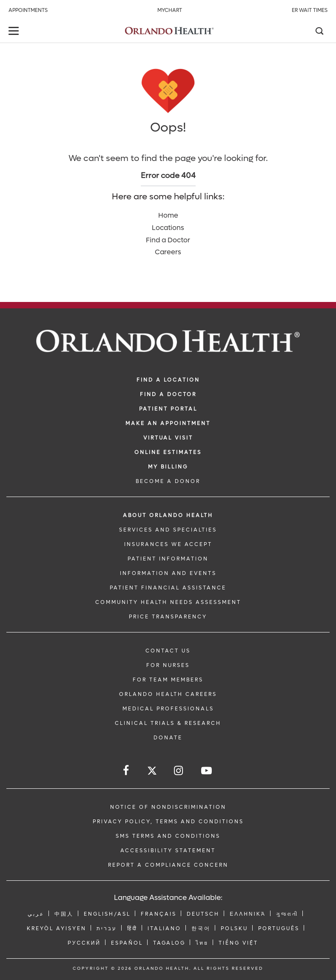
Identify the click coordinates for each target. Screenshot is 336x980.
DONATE (168, 738)
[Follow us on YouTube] (207, 771)
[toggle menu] (15, 32)
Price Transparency (168, 617)
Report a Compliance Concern (168, 865)
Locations (168, 228)
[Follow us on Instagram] (179, 771)
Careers (168, 252)
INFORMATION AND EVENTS (168, 573)
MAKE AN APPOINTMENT (168, 423)
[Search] (319, 32)
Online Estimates (168, 452)
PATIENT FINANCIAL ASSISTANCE (168, 588)
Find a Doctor (168, 240)
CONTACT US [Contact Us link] (168, 651)
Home (168, 215)
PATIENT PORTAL (168, 409)
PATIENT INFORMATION (168, 559)
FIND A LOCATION (168, 380)
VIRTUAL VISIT (168, 438)
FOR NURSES (168, 665)
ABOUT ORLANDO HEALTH (168, 515)
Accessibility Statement (168, 851)
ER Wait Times (310, 10)
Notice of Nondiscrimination (168, 807)
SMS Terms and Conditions (168, 836)
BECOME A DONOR (168, 481)
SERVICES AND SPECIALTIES (168, 530)
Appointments (28, 10)
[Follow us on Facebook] (127, 771)
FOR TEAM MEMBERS (168, 680)
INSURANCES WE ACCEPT (168, 544)
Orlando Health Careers (168, 694)
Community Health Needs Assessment (168, 602)
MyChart (170, 10)
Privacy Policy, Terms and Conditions (168, 822)
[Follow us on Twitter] (152, 772)
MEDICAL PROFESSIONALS (168, 709)
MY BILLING (168, 467)
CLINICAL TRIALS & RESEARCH (168, 723)
